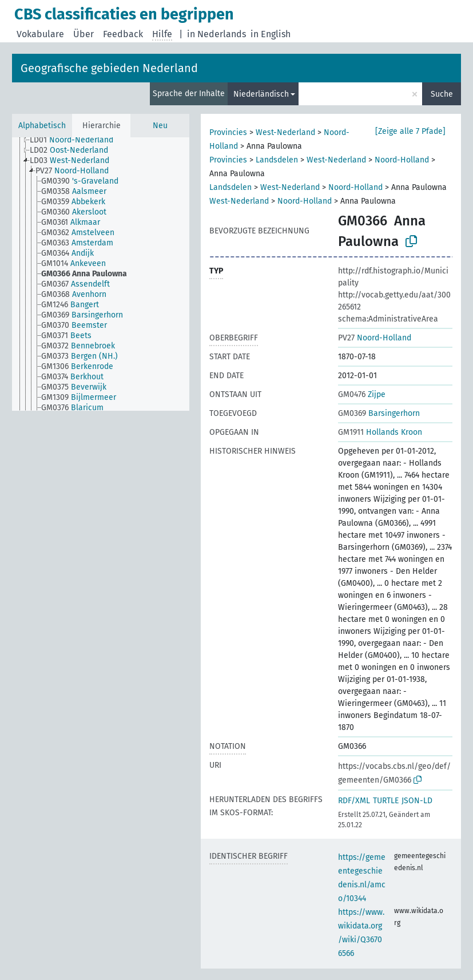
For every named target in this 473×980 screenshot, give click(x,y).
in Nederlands (216, 34)
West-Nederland (285, 132)
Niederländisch (261, 94)
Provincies (228, 132)
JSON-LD (417, 801)
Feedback (123, 34)
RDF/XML (354, 801)
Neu (160, 126)
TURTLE (386, 801)
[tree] (101, 274)
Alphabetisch (42, 126)
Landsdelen (277, 160)
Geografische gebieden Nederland (109, 68)
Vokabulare (40, 34)
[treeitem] (76, 141)
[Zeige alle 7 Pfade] (410, 131)
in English (271, 34)
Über (84, 34)
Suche (442, 94)
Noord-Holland (402, 160)
